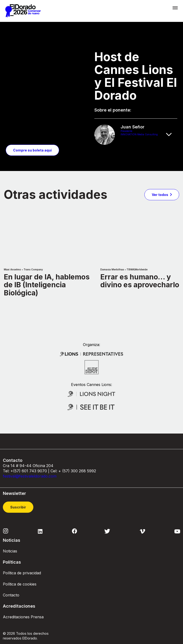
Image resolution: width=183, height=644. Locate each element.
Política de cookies (20, 573)
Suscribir (18, 496)
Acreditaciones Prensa (23, 606)
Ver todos (160, 183)
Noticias (10, 540)
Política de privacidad (22, 562)
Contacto (11, 584)
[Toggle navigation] (175, 8)
